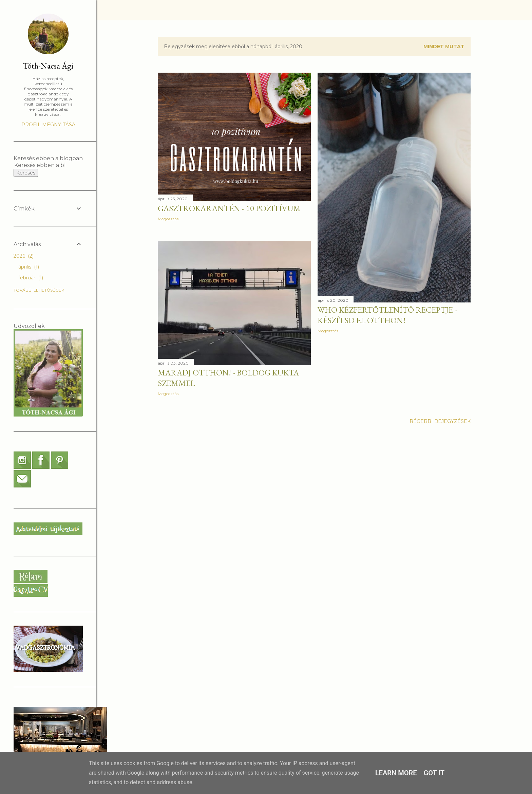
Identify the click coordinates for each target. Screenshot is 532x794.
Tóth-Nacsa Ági (48, 66)
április (29, 267)
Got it (434, 773)
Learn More (396, 773)
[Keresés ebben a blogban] (40, 165)
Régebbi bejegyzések (440, 421)
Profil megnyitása (48, 125)
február (31, 278)
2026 (24, 256)
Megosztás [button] (168, 219)
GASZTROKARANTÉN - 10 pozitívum (229, 208)
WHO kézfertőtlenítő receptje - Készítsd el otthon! (387, 315)
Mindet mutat (444, 47)
